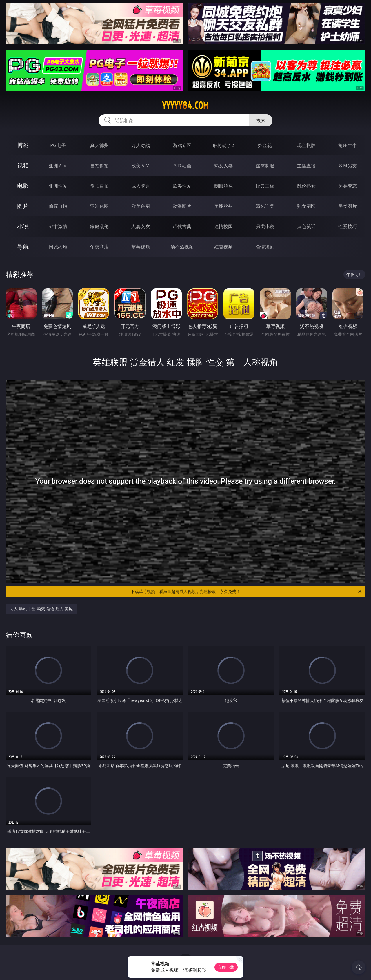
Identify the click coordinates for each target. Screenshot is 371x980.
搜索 (261, 120)
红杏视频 (223, 247)
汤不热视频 (182, 247)
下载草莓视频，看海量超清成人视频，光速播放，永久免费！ (247, 591)
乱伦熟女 (306, 186)
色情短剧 (265, 247)
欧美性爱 (182, 186)
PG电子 (58, 145)
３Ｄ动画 (182, 166)
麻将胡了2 (223, 145)
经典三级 (265, 186)
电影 (23, 186)
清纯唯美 (265, 206)
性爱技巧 (348, 226)
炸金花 (265, 145)
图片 (23, 206)
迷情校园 (223, 226)
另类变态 (348, 186)
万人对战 (141, 145)
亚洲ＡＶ (58, 166)
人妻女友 (141, 226)
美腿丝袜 (223, 206)
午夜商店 (99, 247)
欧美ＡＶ (141, 166)
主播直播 (306, 166)
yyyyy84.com (185, 106)
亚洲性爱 (58, 186)
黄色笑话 (306, 226)
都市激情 (58, 226)
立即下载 (226, 967)
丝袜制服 (265, 166)
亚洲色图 (99, 206)
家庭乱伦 (99, 226)
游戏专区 (182, 145)
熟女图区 (306, 206)
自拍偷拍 (99, 166)
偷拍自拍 (99, 186)
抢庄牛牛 (348, 145)
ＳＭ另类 (348, 166)
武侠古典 (182, 226)
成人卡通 (141, 186)
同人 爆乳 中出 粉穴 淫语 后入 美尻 (41, 609)
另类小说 (265, 226)
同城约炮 (58, 247)
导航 (23, 247)
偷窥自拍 (58, 206)
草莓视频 (141, 247)
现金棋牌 (306, 145)
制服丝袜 (223, 186)
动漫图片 (182, 206)
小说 (23, 226)
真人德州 (99, 145)
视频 (23, 165)
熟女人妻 (223, 166)
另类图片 (348, 206)
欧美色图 (141, 206)
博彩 (23, 145)
